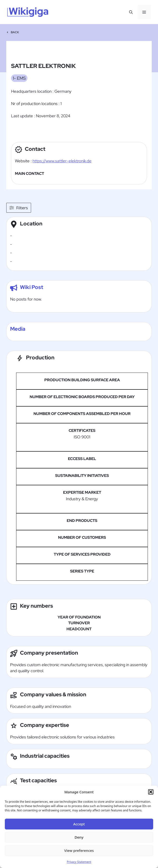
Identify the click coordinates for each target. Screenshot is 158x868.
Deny (79, 837)
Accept (79, 824)
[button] (151, 792)
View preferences (79, 850)
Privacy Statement (79, 862)
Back (15, 32)
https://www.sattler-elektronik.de (62, 161)
